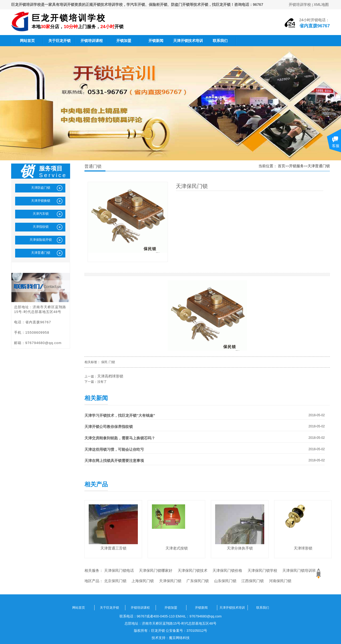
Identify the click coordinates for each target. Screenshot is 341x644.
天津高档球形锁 (110, 376)
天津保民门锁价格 (227, 570)
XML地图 (321, 5)
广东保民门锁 (198, 581)
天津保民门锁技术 (193, 570)
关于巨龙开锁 (59, 41)
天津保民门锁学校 (262, 570)
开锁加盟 (124, 41)
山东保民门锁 (225, 581)
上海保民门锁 (143, 581)
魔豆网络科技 (179, 638)
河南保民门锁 (280, 581)
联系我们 (220, 41)
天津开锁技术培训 (188, 41)
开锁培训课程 (92, 41)
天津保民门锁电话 (119, 570)
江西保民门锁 (253, 581)
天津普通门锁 (319, 166)
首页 (282, 166)
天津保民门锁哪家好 (156, 570)
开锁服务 (296, 166)
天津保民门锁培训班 (299, 570)
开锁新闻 (156, 41)
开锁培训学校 (300, 5)
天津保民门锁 (170, 581)
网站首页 (27, 41)
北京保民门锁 (115, 581)
